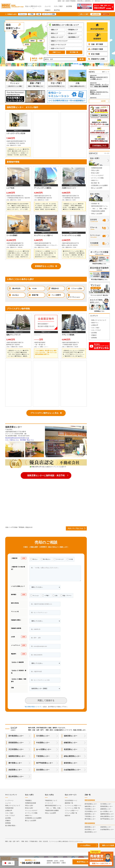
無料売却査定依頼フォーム (99, 206)
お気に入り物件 (84, 14)
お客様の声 (95, 325)
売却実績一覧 (95, 204)
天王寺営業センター (16, 749)
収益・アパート (66, 595)
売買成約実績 (9, 808)
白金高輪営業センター (72, 770)
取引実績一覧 (74, 52)
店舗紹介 (48, 10)
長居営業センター (71, 749)
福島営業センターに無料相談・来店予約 (46, 475)
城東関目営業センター (17, 756)
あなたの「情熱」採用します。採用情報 (103, 7)
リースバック (59, 559)
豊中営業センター (15, 763)
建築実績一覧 (69, 803)
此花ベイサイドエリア (58, 48)
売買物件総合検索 (97, 168)
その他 (70, 559)
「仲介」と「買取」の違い (99, 209)
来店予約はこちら (83, 862)
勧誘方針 (68, 816)
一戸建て (32, 14)
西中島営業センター (16, 736)
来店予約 (57, 10)
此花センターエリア (57, 37)
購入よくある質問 (97, 188)
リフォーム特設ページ (72, 810)
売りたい (34, 559)
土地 (39, 14)
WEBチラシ (95, 180)
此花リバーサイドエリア (59, 45)
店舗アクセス (57, 52)
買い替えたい (46, 559)
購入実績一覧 (95, 183)
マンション (22, 14)
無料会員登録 (96, 14)
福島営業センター (71, 736)
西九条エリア (72, 33)
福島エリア (55, 30)
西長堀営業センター (16, 743)
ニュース (48, 6)
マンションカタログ (97, 175)
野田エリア (55, 33)
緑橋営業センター (71, 743)
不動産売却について (51, 800)
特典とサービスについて (99, 320)
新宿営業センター (71, 763)
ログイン (105, 14)
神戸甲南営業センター (45, 763)
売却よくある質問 (97, 214)
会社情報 (69, 6)
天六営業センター (43, 736)
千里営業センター (43, 756)
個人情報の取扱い (11, 826)
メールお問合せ (85, 845)
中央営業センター (43, 743)
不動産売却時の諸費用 (98, 211)
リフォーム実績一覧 (71, 813)
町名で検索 (94, 54)
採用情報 (94, 338)
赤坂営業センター (15, 770)
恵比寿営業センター (16, 777)
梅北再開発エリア (74, 37)
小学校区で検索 (96, 49)
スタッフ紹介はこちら (12, 440)
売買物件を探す (12, 14)
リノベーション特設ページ (73, 805)
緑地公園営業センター (72, 756)
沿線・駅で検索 (96, 44)
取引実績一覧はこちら (27, 440)
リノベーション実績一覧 (72, 808)
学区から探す (95, 170)
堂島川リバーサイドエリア (59, 41)
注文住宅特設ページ (71, 800)
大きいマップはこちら (75, 528)
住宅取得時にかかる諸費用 (99, 185)
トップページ (9, 800)
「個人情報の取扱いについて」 (33, 707)
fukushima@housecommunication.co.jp (17, 438)
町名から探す (95, 173)
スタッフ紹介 (58, 6)
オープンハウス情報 (49, 14)
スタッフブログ (96, 330)
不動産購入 (28, 800)
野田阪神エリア (73, 30)
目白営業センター (43, 770)
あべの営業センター (44, 749)
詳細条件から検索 (96, 59)
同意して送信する (46, 700)
